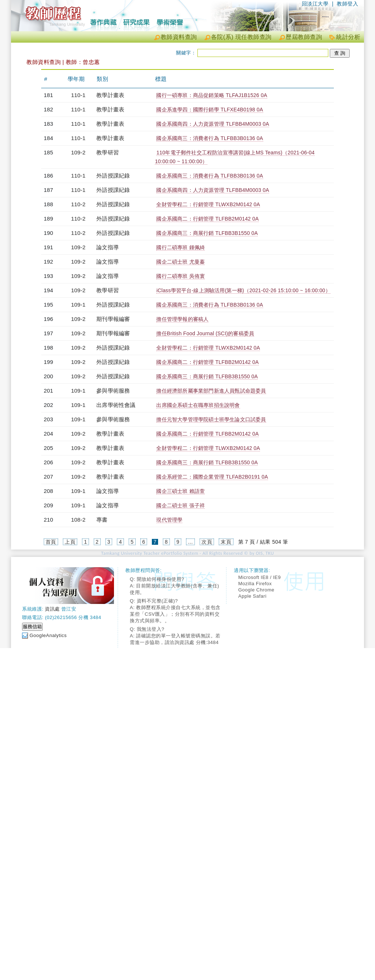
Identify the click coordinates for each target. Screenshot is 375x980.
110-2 (78, 204)
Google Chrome (256, 590)
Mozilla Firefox (255, 584)
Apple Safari (252, 596)
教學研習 (108, 152)
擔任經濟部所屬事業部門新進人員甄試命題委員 (211, 391)
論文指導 (108, 247)
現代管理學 (169, 520)
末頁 (226, 542)
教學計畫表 (110, 95)
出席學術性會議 (116, 405)
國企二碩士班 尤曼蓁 (181, 262)
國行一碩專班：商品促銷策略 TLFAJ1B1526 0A (212, 95)
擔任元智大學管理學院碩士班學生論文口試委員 (211, 419)
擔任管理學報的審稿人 (182, 319)
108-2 (78, 520)
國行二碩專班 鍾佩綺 (181, 247)
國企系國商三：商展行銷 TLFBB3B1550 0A (207, 233)
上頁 (70, 542)
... (190, 542)
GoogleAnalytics (48, 635)
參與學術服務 (113, 391)
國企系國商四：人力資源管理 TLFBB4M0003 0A (213, 124)
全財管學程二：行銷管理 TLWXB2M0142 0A (208, 204)
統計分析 (348, 37)
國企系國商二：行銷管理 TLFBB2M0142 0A (207, 219)
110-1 (78, 95)
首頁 (51, 542)
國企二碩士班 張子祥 (181, 505)
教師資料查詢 (179, 37)
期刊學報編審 (113, 319)
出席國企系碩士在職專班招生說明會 (198, 405)
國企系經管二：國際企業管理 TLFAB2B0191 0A (212, 477)
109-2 (78, 152)
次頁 (207, 542)
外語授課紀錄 (113, 176)
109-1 (78, 305)
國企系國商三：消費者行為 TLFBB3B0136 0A (210, 138)
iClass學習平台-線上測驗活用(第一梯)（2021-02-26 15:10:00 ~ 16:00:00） (243, 290)
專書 (102, 520)
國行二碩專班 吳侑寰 (181, 276)
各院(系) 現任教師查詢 (241, 37)
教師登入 (347, 4)
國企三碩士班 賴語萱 (181, 491)
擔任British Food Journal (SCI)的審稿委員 (205, 333)
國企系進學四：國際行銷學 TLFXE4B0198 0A (210, 110)
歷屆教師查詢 (304, 37)
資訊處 (52, 609)
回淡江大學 (315, 4)
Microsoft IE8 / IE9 (260, 577)
